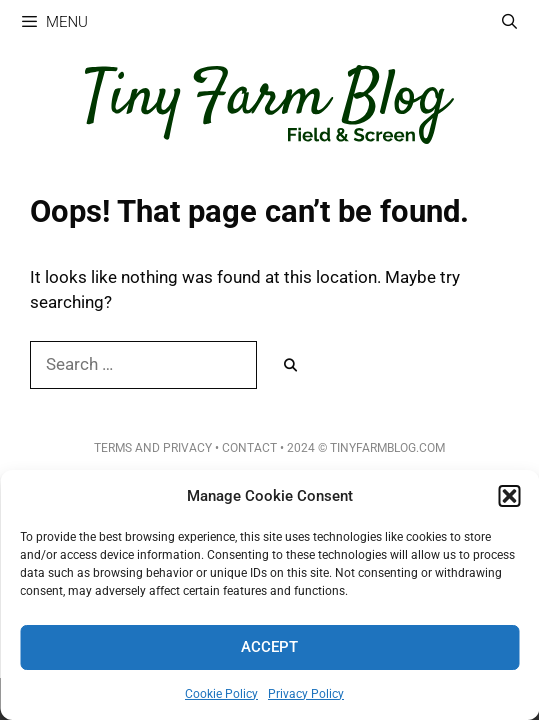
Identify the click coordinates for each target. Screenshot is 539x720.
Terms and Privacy (153, 448)
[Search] (290, 366)
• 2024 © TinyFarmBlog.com (361, 448)
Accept (269, 647)
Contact (249, 448)
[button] (509, 496)
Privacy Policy (306, 694)
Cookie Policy (221, 694)
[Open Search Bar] (509, 22)
